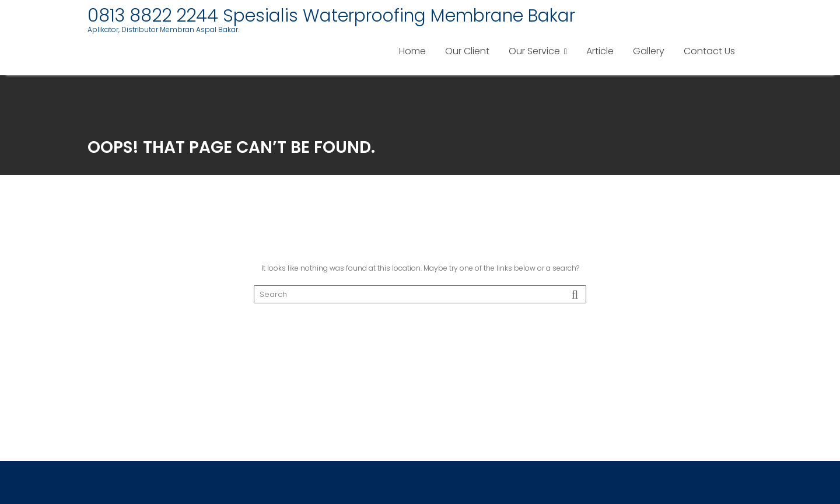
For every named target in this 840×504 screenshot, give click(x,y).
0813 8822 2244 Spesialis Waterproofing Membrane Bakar (331, 16)
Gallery (649, 51)
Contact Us (709, 51)
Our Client (467, 51)
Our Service (534, 51)
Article (600, 51)
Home (412, 51)
